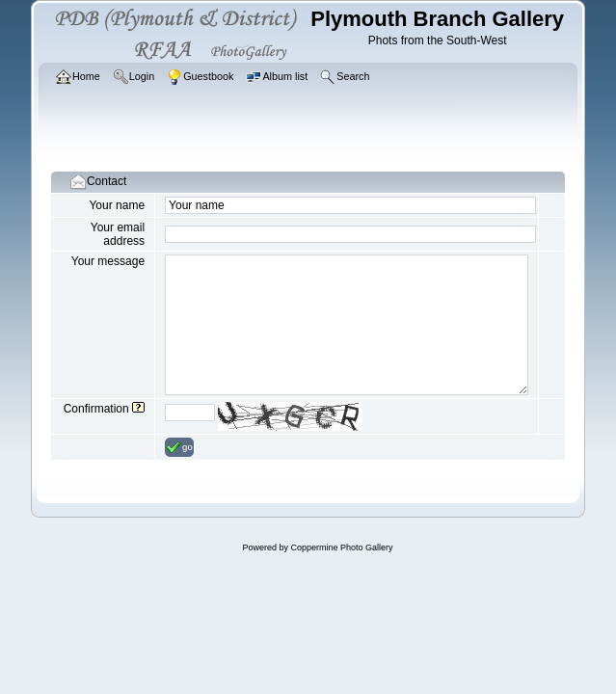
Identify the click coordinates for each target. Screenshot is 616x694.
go (179, 447)
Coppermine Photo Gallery (341, 547)
